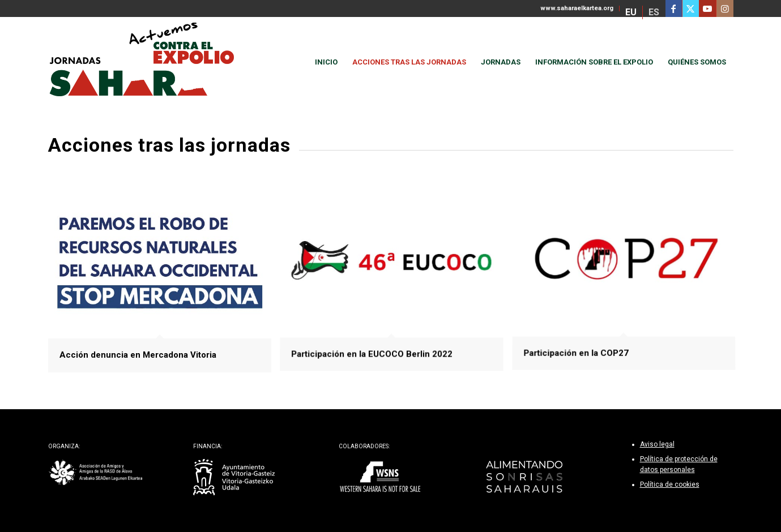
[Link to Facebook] (674, 8)
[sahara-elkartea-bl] (96, 473)
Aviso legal (657, 444)
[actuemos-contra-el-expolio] (147, 62)
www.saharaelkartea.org (577, 8)
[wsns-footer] (380, 477)
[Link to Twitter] (691, 8)
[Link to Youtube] (708, 8)
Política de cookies (670, 484)
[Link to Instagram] (725, 8)
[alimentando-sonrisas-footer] (525, 477)
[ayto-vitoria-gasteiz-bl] (234, 477)
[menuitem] (577, 8)
